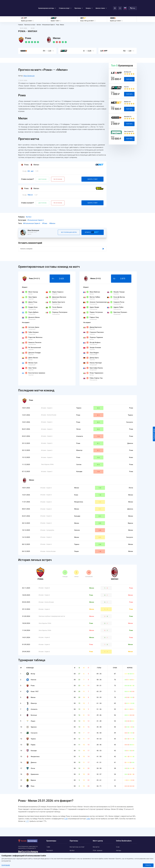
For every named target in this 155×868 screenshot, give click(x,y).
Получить (129, 68)
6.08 (66, 808)
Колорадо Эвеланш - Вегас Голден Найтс (101, 850)
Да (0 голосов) (43, 168)
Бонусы (89, 3)
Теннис (72, 847)
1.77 (27, 810)
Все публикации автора (69, 221)
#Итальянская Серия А (32, 212)
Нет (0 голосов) (58, 168)
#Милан (52, 212)
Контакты (119, 843)
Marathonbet (51, 854)
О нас (118, 836)
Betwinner (50, 850)
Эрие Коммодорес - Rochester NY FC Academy (102, 844)
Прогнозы (79, 3)
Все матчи (96, 836)
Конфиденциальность (123, 850)
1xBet (88, 808)
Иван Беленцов (29, 65)
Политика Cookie (121, 847)
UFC (71, 850)
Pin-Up (48, 857)
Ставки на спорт (65, 3)
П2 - (121, 268)
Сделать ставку (92, 168)
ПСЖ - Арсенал (98, 839)
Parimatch (50, 839)
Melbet (49, 847)
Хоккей (72, 843)
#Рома (45, 212)
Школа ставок (101, 3)
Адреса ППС (120, 854)
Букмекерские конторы (47, 3)
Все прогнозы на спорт (77, 836)
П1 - (60, 268)
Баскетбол (73, 854)
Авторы (119, 839)
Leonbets (49, 843)
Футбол (29, 206)
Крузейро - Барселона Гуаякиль (103, 855)
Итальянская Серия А (35, 209)
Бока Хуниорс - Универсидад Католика (102, 859)
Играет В (93, 221)
